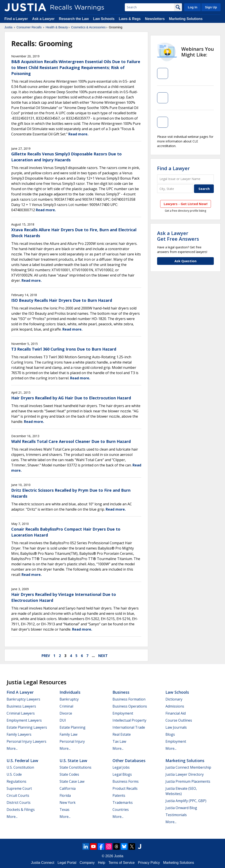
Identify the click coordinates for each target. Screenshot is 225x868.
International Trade (129, 727)
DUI (63, 720)
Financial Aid (176, 713)
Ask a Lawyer (44, 19)
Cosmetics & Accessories (88, 27)
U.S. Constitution (20, 767)
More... (12, 748)
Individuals (70, 692)
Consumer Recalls (29, 27)
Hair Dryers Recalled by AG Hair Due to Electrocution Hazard (71, 398)
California (68, 788)
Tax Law (119, 741)
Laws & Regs (130, 19)
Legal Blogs (122, 774)
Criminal (66, 706)
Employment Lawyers (24, 720)
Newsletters (155, 19)
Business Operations (130, 706)
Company (87, 863)
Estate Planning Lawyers (27, 727)
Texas (64, 810)
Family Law (68, 734)
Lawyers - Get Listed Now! (186, 204)
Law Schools (104, 19)
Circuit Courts (18, 795)
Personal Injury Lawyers (26, 741)
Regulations (16, 781)
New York (68, 802)
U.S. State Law (73, 761)
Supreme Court (19, 788)
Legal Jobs (121, 767)
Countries (121, 810)
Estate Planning (73, 727)
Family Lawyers (19, 734)
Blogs (170, 734)
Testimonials (176, 815)
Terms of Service (122, 863)
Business (121, 692)
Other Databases (129, 761)
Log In (193, 7)
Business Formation (129, 699)
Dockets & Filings (21, 810)
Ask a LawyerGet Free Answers (178, 236)
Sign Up (211, 7)
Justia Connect (43, 863)
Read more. (78, 134)
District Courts (19, 802)
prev (46, 656)
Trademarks (123, 802)
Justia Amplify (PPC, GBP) (186, 801)
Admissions (175, 706)
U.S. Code (14, 774)
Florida (65, 795)
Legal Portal (67, 863)
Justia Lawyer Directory (185, 774)
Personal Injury (72, 741)
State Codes (69, 774)
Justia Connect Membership (188, 767)
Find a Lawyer (16, 19)
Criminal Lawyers (21, 713)
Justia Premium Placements (188, 781)
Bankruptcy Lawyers (23, 699)
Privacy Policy (149, 863)
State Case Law (72, 781)
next (103, 656)
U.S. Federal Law (22, 761)
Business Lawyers (21, 706)
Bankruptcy (69, 699)
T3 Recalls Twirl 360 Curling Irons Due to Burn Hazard (64, 349)
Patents (119, 795)
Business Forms (126, 781)
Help (102, 863)
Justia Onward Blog (181, 808)
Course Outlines (179, 720)
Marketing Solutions (186, 19)
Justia (8, 27)
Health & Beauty (57, 27)
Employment (123, 713)
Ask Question (185, 261)
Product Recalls (125, 788)
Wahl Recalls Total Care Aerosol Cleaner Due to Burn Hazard (71, 441)
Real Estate (122, 734)
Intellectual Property (129, 720)
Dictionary (174, 699)
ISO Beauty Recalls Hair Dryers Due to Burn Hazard (62, 300)
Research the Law (74, 19)
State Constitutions (75, 767)
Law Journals (176, 727)
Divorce (66, 713)
